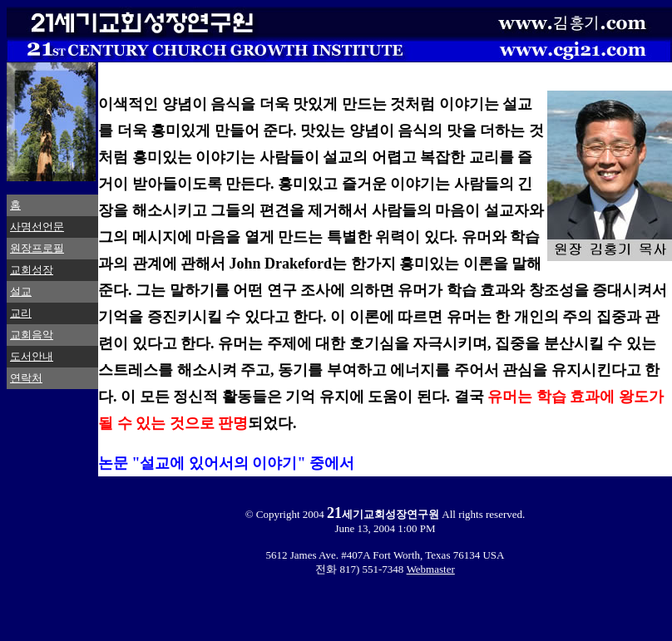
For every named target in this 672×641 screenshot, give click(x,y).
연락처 (26, 378)
